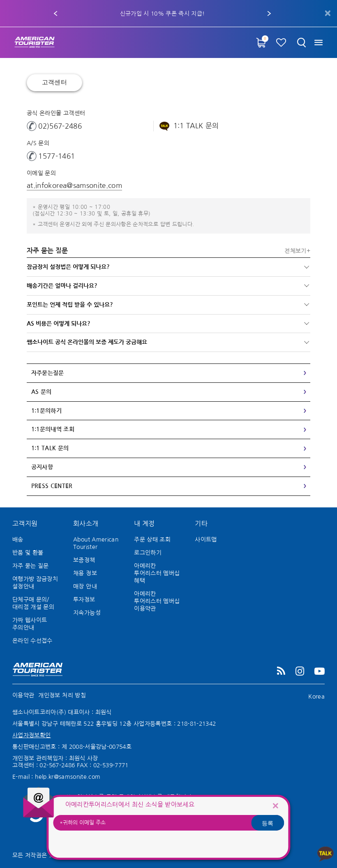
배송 (18, 539)
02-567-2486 (57, 765)
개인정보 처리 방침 (62, 695)
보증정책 (84, 560)
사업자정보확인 (31, 735)
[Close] (275, 805)
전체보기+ (297, 251)
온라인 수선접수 (32, 641)
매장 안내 (85, 586)
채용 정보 (85, 573)
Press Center (52, 486)
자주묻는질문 (48, 373)
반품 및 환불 (28, 553)
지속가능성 (87, 613)
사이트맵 (206, 539)
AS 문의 (42, 392)
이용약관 (23, 695)
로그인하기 (148, 553)
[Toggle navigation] (320, 43)
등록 (268, 823)
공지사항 (42, 467)
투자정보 (84, 599)
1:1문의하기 (46, 411)
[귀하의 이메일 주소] (169, 823)
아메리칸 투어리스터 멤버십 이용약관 (157, 601)
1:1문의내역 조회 (53, 429)
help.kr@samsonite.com (68, 777)
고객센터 (54, 82)
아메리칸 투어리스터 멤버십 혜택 (157, 573)
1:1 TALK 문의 (50, 448)
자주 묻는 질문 (31, 566)
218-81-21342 (196, 724)
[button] (55, 14)
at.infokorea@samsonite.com (74, 185)
